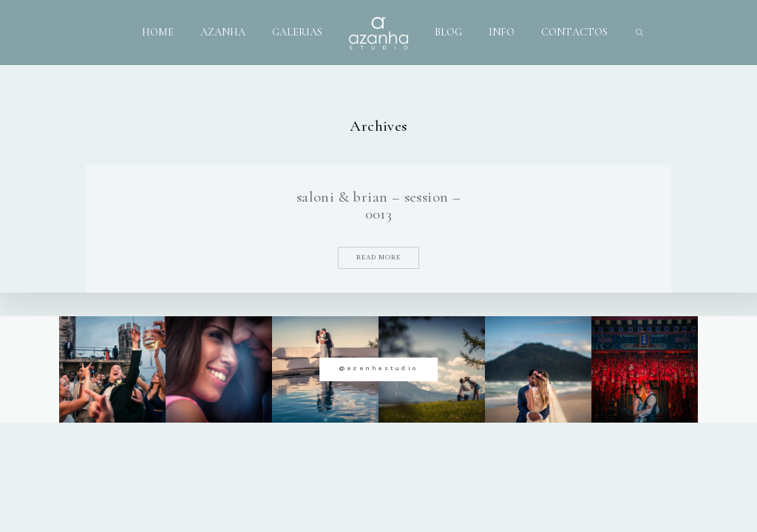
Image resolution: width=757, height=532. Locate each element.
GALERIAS (297, 32)
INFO (502, 32)
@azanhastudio (379, 368)
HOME (158, 32)
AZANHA (223, 32)
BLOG (448, 32)
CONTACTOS (574, 32)
